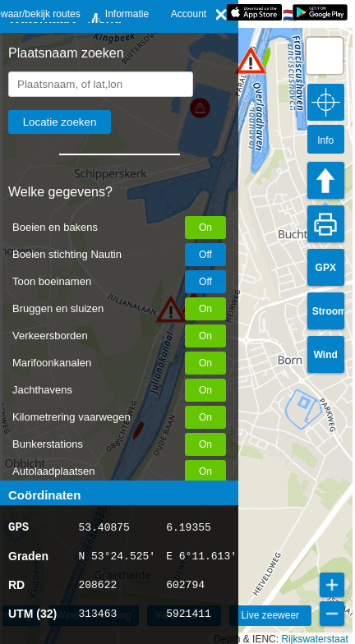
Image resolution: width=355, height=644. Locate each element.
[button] (251, 60)
